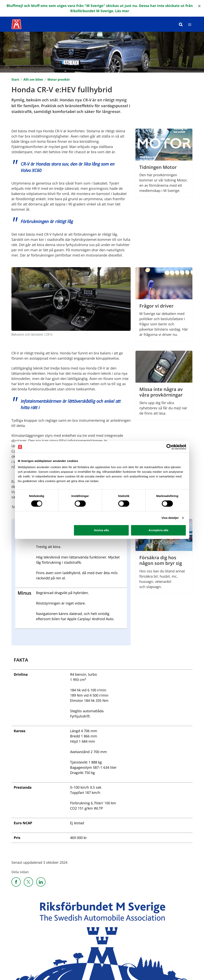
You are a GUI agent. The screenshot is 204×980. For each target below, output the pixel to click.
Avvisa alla (101, 530)
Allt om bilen (33, 80)
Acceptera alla (159, 530)
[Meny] (190, 24)
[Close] (199, 6)
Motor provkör (59, 80)
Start (15, 80)
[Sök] (181, 24)
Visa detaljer (170, 518)
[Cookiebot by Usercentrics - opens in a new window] (169, 447)
